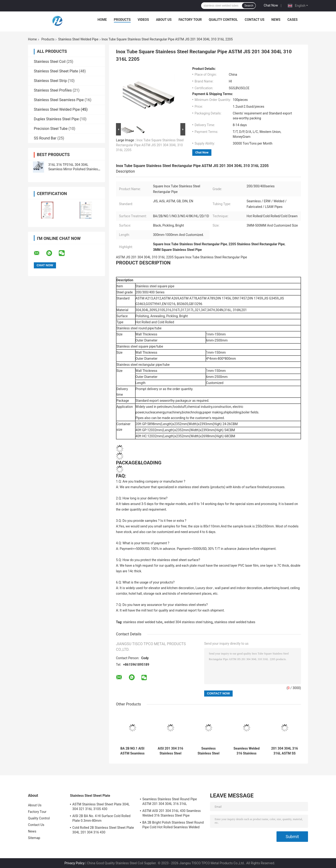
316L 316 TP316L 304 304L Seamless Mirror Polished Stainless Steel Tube (74, 169)
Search (249, 6)
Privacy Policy (74, 863)
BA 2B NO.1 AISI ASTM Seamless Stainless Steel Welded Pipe (133, 751)
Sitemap (34, 838)
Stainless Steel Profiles (53, 90)
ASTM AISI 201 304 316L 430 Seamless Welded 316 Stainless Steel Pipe (171, 813)
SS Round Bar (45, 138)
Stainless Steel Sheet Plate (56, 71)
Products (122, 20)
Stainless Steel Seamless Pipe (59, 100)
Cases (293, 20)
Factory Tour (190, 20)
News (276, 20)
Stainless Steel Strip (50, 81)
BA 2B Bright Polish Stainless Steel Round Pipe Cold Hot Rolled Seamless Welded (173, 825)
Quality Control (223, 20)
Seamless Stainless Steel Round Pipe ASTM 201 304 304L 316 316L (208, 751)
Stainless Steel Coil (50, 62)
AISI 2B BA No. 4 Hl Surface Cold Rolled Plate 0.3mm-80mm (101, 818)
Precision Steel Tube (51, 129)
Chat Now (271, 5)
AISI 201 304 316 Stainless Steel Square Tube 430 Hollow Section (170, 751)
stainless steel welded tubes (235, 622)
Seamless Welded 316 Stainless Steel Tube (247, 751)
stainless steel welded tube (143, 622)
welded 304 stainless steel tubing (188, 622)
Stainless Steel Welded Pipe (78, 39)
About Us (164, 20)
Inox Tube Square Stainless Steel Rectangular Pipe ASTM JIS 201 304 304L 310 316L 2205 (150, 145)
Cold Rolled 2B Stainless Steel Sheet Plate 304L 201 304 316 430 (103, 830)
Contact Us (255, 20)
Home (102, 20)
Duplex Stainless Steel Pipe (56, 119)
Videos (143, 20)
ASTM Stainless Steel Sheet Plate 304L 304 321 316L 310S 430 (101, 807)
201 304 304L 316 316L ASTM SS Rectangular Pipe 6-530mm (284, 751)
